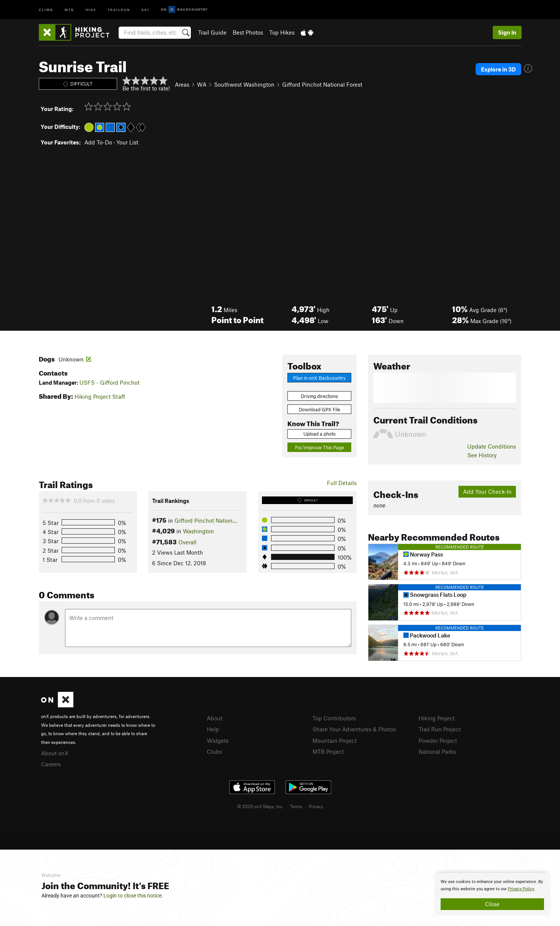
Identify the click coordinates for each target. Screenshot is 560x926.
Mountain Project (335, 740)
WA (202, 84)
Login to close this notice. (133, 896)
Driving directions (319, 396)
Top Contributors (334, 718)
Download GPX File (320, 409)
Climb (46, 9)
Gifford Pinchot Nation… (206, 520)
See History (482, 455)
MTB (69, 9)
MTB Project (328, 752)
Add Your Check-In (487, 492)
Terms (296, 806)
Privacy (316, 806)
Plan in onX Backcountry (319, 378)
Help (213, 729)
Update (492, 446)
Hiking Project (437, 718)
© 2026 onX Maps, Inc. (260, 806)
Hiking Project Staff (100, 396)
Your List (127, 142)
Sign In (507, 32)
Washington (198, 531)
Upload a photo (320, 434)
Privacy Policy (521, 889)
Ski (145, 9)
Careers (51, 764)
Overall (187, 542)
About (215, 718)
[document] (492, 894)
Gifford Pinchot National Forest (322, 84)
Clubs (214, 752)
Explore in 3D (498, 69)
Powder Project (438, 740)
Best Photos (248, 32)
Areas (182, 84)
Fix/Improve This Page (320, 447)
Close (492, 904)
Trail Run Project (440, 729)
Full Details (342, 483)
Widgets (218, 740)
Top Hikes (282, 32)
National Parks (437, 752)
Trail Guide (212, 32)
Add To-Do (98, 142)
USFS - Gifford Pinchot (109, 382)
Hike (91, 9)
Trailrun (119, 9)
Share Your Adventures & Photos (354, 729)
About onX (55, 753)
